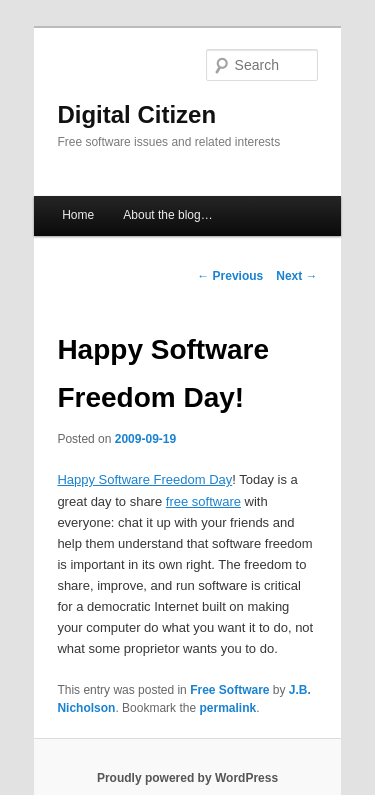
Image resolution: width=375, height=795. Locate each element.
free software (203, 501)
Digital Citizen (136, 114)
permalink (227, 708)
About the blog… (167, 215)
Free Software (229, 690)
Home (78, 215)
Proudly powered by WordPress (187, 778)
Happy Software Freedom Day (144, 479)
